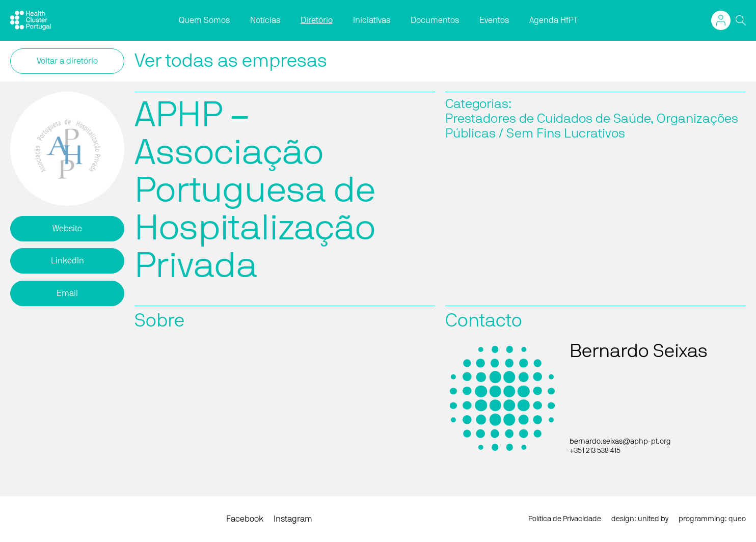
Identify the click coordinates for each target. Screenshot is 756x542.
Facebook (245, 519)
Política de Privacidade (565, 519)
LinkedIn (67, 261)
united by (653, 519)
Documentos (435, 20)
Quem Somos (204, 20)
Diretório (317, 20)
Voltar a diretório (67, 61)
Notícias (265, 20)
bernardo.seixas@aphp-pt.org (620, 442)
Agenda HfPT (553, 20)
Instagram (293, 519)
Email (67, 293)
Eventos (494, 20)
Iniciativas (372, 20)
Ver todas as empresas (231, 61)
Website (67, 229)
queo (737, 519)
